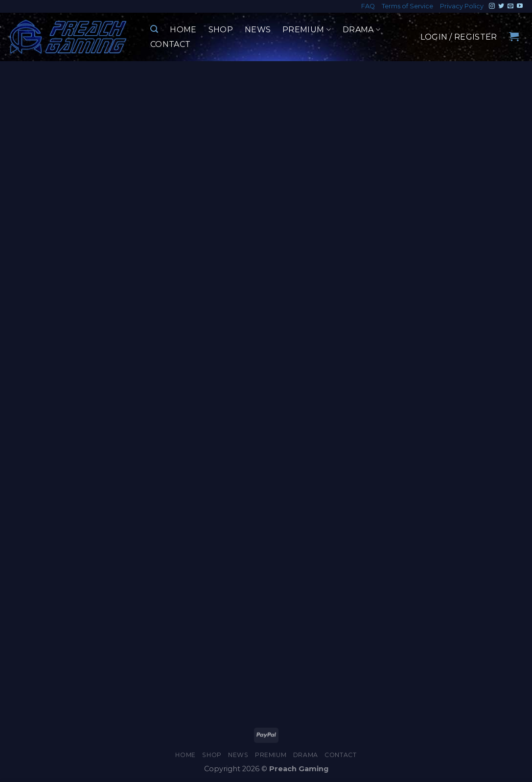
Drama (361, 30)
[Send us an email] (510, 6)
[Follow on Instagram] (492, 6)
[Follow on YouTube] (520, 6)
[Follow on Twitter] (501, 6)
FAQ (368, 6)
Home (183, 30)
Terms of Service (407, 6)
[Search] (154, 29)
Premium (307, 30)
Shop (221, 30)
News (258, 30)
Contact (170, 44)
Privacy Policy (462, 6)
